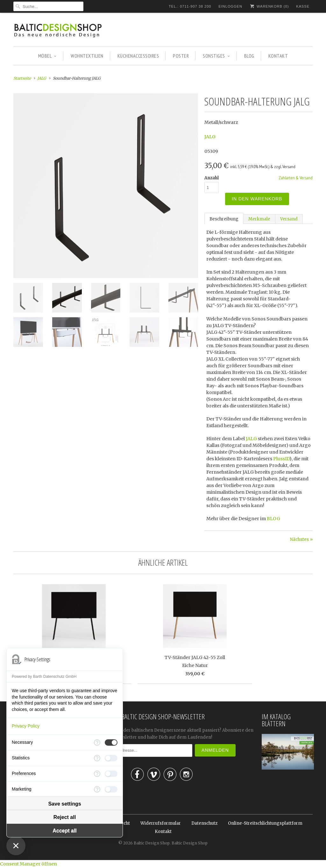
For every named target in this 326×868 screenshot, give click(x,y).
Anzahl (212, 178)
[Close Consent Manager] (16, 846)
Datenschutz (204, 823)
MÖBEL (47, 56)
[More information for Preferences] (97, 774)
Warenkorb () (269, 6)
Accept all (65, 831)
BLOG (249, 56)
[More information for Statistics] (97, 758)
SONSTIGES (216, 56)
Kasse (303, 6)
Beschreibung (224, 219)
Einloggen (230, 6)
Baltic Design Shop (152, 843)
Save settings (64, 804)
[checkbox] (111, 742)
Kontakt (163, 832)
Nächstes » (301, 539)
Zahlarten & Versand (296, 178)
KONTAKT (278, 56)
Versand (289, 219)
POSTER (181, 56)
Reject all (65, 817)
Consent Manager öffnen (28, 864)
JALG (210, 137)
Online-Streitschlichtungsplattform (265, 823)
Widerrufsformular (161, 823)
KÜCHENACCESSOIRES (138, 56)
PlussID (281, 459)
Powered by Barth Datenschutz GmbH (44, 677)
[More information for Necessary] (97, 742)
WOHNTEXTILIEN (87, 56)
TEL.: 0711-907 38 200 (190, 6)
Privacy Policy (26, 726)
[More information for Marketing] (97, 789)
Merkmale (259, 219)
